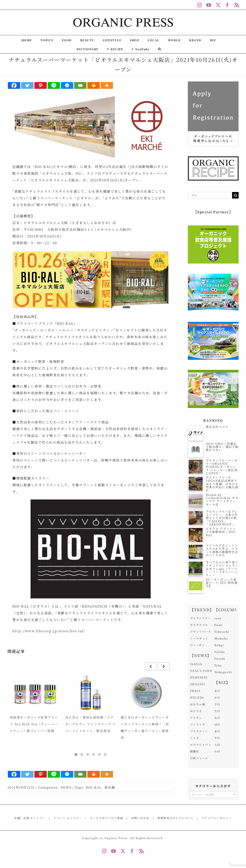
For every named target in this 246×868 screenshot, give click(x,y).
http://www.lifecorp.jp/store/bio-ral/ (49, 631)
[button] (160, 49)
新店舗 (110, 787)
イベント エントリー (68, 818)
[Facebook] (14, 85)
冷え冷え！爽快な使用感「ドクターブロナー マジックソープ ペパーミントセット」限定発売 (91, 724)
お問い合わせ (140, 818)
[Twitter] (27, 85)
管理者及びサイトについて (175, 818)
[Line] (54, 85)
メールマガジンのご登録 (107, 818)
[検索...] (210, 195)
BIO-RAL (94, 787)
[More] (107, 85)
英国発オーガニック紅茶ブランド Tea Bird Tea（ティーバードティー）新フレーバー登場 (34, 724)
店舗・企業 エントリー (30, 818)
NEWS (66, 787)
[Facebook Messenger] (67, 85)
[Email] (80, 85)
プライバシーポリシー (217, 818)
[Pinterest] (41, 85)
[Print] (94, 85)
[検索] (235, 195)
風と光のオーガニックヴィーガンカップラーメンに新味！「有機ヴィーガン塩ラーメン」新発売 (145, 727)
